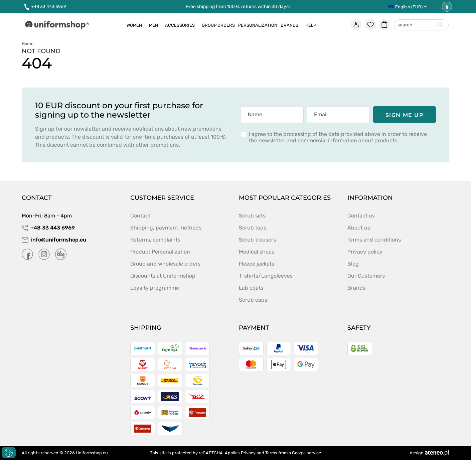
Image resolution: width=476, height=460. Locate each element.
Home (28, 44)
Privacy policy (365, 252)
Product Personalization (160, 252)
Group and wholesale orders (165, 264)
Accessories (180, 25)
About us (359, 228)
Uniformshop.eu (92, 453)
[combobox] (421, 25)
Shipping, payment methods (166, 228)
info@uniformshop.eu (54, 240)
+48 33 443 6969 (45, 7)
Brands (289, 25)
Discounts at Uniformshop (163, 276)
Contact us (361, 216)
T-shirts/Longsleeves (266, 276)
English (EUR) (406, 7)
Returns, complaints (155, 240)
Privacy (248, 453)
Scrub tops (253, 228)
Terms (271, 453)
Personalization (258, 25)
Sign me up (405, 115)
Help (311, 25)
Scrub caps (253, 300)
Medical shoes (257, 252)
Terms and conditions (374, 240)
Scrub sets (252, 216)
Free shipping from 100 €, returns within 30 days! (238, 7)
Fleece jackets (257, 264)
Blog (353, 264)
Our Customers (366, 276)
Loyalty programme (155, 288)
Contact (140, 216)
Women (134, 25)
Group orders (218, 25)
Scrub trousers (257, 240)
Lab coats (251, 288)
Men (153, 25)
